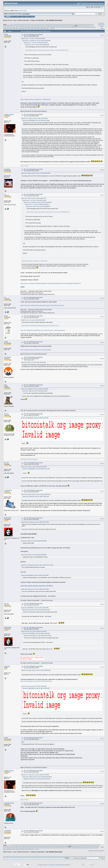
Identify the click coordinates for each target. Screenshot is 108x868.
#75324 (102, 195)
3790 (57, 27)
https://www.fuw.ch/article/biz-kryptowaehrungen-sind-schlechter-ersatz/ (42, 305)
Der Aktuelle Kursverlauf (54, 20)
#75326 (102, 317)
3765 (69, 26)
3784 (38, 27)
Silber (6, 316)
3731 (55, 24)
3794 (69, 27)
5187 (52, 29)
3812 (32, 29)
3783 (35, 27)
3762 (60, 26)
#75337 (102, 739)
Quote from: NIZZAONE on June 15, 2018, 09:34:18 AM (36, 121)
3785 (42, 27)
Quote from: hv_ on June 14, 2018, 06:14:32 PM (35, 43)
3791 (60, 27)
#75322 (102, 115)
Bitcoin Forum (7, 20)
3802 (94, 27)
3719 (18, 24)
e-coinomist (8, 490)
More (32, 16)
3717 (12, 24)
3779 (23, 27)
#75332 (102, 491)
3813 (35, 29)
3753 (32, 26)
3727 (43, 24)
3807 (17, 29)
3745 (8, 26)
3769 (82, 26)
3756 (42, 26)
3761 (57, 26)
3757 (45, 26)
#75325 (102, 298)
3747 (14, 26)
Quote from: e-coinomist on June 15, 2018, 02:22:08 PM (36, 41)
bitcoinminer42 (9, 803)
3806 (14, 29)
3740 (83, 24)
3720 (21, 24)
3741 (86, 24)
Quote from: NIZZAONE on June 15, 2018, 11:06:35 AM (35, 575)
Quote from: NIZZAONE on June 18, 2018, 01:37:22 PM (35, 418)
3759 (51, 26)
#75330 (102, 415)
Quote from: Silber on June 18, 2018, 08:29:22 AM (34, 363)
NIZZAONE (8, 518)
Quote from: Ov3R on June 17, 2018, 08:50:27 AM (33, 198)
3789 (54, 27)
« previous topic (101, 24)
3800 (88, 27)
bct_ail (6, 463)
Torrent (27, 14)
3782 (32, 27)
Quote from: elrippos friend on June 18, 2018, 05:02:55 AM (36, 173)
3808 (20, 29)
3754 (35, 26)
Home (8, 16)
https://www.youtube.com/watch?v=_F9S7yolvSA (35, 99)
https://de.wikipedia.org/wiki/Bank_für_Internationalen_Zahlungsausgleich (43, 330)
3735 (68, 24)
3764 (66, 26)
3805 (11, 29)
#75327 (102, 343)
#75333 (102, 519)
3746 (11, 26)
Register (27, 16)
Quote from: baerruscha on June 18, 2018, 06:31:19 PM (35, 522)
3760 (54, 26)
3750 (23, 26)
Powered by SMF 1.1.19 (44, 865)
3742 (89, 24)
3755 (38, 26)
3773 (5, 27)
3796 (76, 27)
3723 (31, 24)
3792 (63, 27)
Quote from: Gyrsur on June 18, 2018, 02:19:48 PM (34, 467)
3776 (14, 27)
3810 (26, 29)
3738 (77, 24)
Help (13, 16)
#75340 (102, 831)
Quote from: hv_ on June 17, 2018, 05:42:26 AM (33, 39)
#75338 (102, 771)
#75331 (102, 464)
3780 (26, 27)
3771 (89, 26)
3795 (72, 27)
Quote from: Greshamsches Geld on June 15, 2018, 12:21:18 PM (37, 565)
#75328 (102, 359)
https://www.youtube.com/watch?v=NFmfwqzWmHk (36, 681)
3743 (92, 24)
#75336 (102, 667)
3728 (46, 24)
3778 (20, 27)
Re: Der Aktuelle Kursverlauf (33, 34)
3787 (48, 27)
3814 (38, 29)
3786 (45, 27)
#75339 (102, 804)
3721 (24, 24)
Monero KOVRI (24, 166)
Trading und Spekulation (37, 20)
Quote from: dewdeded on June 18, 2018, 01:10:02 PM (35, 389)
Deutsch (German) (23, 20)
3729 (49, 24)
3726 (40, 24)
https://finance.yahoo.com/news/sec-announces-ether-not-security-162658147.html (47, 50)
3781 (29, 27)
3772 (92, 26)
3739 (80, 24)
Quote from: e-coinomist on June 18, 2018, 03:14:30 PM (35, 775)
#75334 (102, 604)
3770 (85, 26)
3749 (20, 26)
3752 (29, 26)
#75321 (102, 35)
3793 (66, 27)
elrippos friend (9, 114)
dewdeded (7, 357)
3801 (91, 27)
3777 (17, 27)
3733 (61, 24)
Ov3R (6, 34)
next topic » (102, 26)
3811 (29, 29)
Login (22, 16)
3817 (48, 29)
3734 (65, 24)
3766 (72, 26)
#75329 (102, 386)
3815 (42, 29)
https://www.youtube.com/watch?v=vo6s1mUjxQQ (36, 350)
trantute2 (7, 169)
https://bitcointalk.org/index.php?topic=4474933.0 (37, 586)
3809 (23, 29)
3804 (8, 29)
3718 (15, 24)
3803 (5, 29)
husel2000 (7, 831)
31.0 (24, 14)
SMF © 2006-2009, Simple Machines (61, 865)
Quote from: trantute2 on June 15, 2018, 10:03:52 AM (34, 118)
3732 (58, 24)
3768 (79, 26)
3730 (52, 24)
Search (17, 16)
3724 (34, 24)
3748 (17, 26)
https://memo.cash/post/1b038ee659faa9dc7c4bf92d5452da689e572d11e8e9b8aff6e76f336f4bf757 (51, 283)
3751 (26, 26)
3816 (45, 29)
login (20, 11)
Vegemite (7, 666)
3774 (8, 27)
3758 (48, 26)
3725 (37, 24)
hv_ (5, 194)
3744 (5, 26)
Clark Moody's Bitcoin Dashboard (29, 459)
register (25, 11)
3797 (79, 27)
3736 (71, 24)
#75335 (102, 628)
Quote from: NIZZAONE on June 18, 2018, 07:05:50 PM (35, 608)
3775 (11, 27)
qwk (31, 360)
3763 (63, 26)
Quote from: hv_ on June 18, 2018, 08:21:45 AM (33, 320)
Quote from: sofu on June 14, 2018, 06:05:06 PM (37, 45)
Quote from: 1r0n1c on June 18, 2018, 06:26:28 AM (34, 541)
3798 (82, 27)
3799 (85, 27)
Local (15, 20)
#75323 (102, 170)
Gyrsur (6, 414)
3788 (51, 27)
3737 (74, 24)
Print (102, 28)
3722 (28, 24)
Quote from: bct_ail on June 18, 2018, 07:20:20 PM (34, 632)
